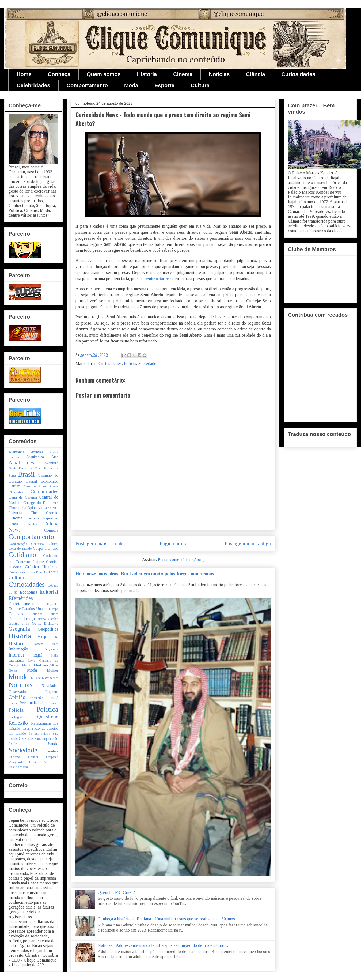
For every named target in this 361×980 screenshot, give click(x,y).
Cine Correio (44, 513)
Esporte (164, 85)
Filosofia (16, 619)
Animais (37, 452)
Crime (38, 562)
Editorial (49, 592)
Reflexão (18, 723)
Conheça (59, 74)
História (147, 74)
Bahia (13, 468)
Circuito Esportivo (42, 518)
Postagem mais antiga (248, 543)
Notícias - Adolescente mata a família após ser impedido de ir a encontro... (163, 945)
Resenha (27, 729)
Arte (55, 457)
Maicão (27, 665)
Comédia (51, 530)
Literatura (16, 660)
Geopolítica (48, 629)
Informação (18, 649)
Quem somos (104, 74)
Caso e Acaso (35, 486)
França (29, 619)
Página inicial (174, 543)
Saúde (53, 744)
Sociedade (147, 363)
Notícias (219, 74)
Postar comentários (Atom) (181, 559)
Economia (28, 592)
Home (24, 74)
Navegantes (50, 678)
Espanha (53, 604)
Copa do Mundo (20, 549)
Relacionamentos (45, 723)
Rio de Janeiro (46, 728)
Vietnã (24, 767)
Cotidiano (22, 555)
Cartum (14, 486)
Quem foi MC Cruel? (116, 892)
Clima (13, 524)
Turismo (14, 757)
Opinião (17, 697)
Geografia (19, 629)
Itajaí (38, 655)
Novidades (50, 686)
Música (36, 678)
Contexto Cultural (45, 544)
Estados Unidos (35, 609)
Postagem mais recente (100, 543)
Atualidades (21, 463)
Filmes (54, 614)
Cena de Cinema (23, 497)
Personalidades (33, 703)
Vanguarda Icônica (24, 762)
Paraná (53, 698)
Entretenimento (22, 604)
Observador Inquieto (33, 692)
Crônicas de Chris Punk (26, 572)
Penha (13, 703)
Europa (54, 609)
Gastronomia (19, 623)
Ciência (255, 74)
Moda (131, 85)
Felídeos (36, 614)
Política (47, 709)
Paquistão (37, 698)
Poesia (54, 703)
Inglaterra (52, 649)
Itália (55, 655)
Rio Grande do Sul (24, 734)
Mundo (19, 677)
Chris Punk (51, 508)
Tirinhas (52, 751)
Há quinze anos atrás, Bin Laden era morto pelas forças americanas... (146, 574)
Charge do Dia (36, 503)
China (54, 503)
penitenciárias (156, 279)
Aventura (51, 463)
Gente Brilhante (45, 623)
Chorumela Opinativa (25, 508)
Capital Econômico (42, 481)
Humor (54, 644)
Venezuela (51, 762)
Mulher (53, 670)
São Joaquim (43, 739)
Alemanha (17, 452)
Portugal (15, 717)
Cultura (200, 85)
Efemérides (21, 598)
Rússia (46, 734)
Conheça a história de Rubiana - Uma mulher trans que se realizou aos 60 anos (166, 919)
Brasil (26, 474)
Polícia (130, 363)
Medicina (41, 665)
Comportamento (87, 85)
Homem (38, 644)
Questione (48, 717)
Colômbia (31, 524)
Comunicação (18, 544)
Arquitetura (35, 457)
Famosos (16, 614)
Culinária (51, 572)
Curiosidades (298, 74)
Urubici (33, 757)
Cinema (183, 74)
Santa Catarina (21, 738)
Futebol (41, 619)
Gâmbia (53, 619)
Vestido (14, 767)
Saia (55, 734)
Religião (14, 729)
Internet (16, 655)
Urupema (52, 757)
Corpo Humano (46, 548)
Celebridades (33, 85)
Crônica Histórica (42, 567)
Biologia (26, 468)
